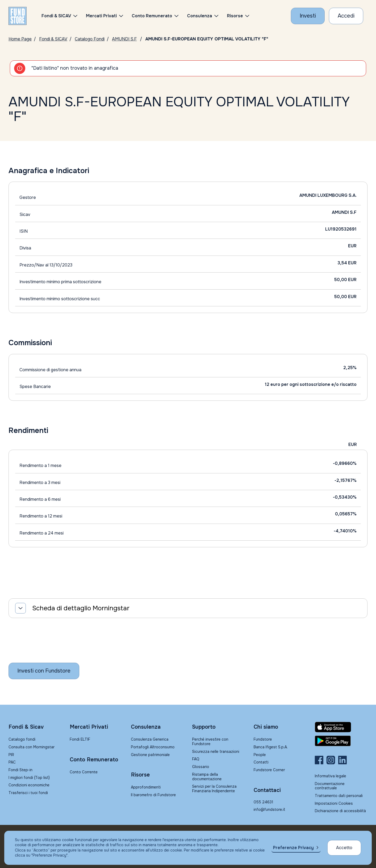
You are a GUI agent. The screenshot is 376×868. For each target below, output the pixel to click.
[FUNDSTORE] (18, 16)
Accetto (344, 848)
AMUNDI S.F (124, 39)
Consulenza (200, 16)
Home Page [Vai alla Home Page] (20, 39)
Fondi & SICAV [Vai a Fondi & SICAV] (53, 39)
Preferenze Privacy (293, 848)
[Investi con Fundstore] (308, 16)
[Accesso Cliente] (346, 16)
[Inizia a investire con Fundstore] (44, 671)
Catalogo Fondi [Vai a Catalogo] (90, 39)
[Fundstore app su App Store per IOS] (341, 727)
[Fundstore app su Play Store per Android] (341, 741)
